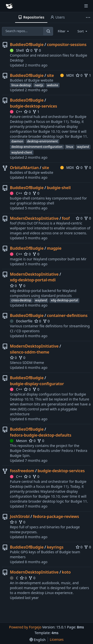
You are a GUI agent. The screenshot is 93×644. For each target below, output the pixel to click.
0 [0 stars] (29, 50)
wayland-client (22, 152)
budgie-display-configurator (37, 384)
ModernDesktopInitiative (34, 218)
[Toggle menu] (86, 6)
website (53, 85)
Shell (17, 50)
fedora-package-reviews (56, 516)
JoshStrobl (20, 516)
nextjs (39, 85)
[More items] (89, 17)
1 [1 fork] (88, 75)
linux (70, 147)
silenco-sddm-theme (30, 352)
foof (66, 218)
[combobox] (64, 31)
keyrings (55, 547)
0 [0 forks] (37, 50)
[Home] (9, 6)
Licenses (57, 639)
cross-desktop (21, 300)
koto (66, 572)
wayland (83, 147)
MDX (67, 75)
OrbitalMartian (24, 168)
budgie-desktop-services (33, 106)
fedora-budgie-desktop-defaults (41, 435)
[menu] (38, 640)
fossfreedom (22, 471)
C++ (16, 112)
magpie (54, 248)
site (50, 75)
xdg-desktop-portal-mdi (33, 280)
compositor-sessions (67, 44)
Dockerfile (21, 321)
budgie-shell (59, 188)
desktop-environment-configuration (37, 147)
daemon (17, 141)
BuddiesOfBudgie (27, 44)
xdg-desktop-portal (64, 300)
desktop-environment (42, 141)
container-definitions (67, 315)
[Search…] (48, 31)
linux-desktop (21, 85)
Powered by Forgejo (25, 627)
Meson (18, 441)
